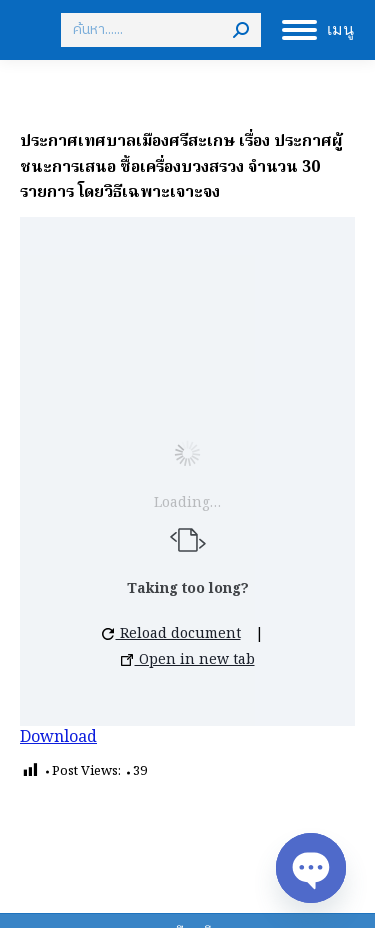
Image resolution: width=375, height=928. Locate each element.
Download (58, 738)
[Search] (161, 30)
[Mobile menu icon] (318, 30)
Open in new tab (188, 660)
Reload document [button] (171, 634)
